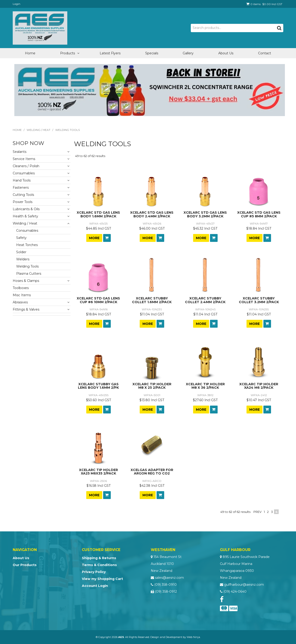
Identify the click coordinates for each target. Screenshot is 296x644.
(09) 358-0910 (165, 585)
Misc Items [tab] (22, 295)
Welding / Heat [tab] (25, 223)
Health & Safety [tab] (25, 216)
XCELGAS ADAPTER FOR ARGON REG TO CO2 (152, 472)
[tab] (42, 314)
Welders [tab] (23, 259)
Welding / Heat (39, 130)
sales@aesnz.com (169, 578)
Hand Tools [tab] (22, 180)
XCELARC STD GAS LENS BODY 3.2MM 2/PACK (205, 214)
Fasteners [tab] (21, 188)
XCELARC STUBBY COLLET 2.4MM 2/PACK (205, 300)
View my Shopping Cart (102, 579)
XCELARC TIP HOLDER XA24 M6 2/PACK (259, 386)
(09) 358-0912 (166, 592)
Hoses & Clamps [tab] (26, 281)
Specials (152, 53)
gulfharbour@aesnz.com (244, 585)
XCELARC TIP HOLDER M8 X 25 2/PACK (152, 386)
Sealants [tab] (20, 152)
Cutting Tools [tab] (23, 195)
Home (30, 53)
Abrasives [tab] (20, 302)
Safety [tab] (21, 238)
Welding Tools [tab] (27, 266)
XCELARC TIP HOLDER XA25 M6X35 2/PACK (99, 472)
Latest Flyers (110, 53)
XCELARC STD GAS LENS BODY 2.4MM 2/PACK (152, 214)
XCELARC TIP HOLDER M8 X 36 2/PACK (205, 386)
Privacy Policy (94, 572)
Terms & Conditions (99, 565)
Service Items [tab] (24, 159)
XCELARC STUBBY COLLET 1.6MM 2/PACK (152, 300)
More (94, 238)
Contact (265, 53)
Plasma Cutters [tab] (29, 274)
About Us (226, 53)
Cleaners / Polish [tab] (26, 166)
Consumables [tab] (24, 173)
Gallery (188, 53)
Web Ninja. (194, 637)
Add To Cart (107, 238)
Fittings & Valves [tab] (26, 309)
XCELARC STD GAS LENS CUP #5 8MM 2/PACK (259, 214)
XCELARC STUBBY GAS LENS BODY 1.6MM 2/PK (98, 386)
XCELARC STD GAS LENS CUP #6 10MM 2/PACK (98, 300)
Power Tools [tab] (23, 202)
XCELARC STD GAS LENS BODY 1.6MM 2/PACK (98, 214)
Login (17, 4)
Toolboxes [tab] (21, 288)
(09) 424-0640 (235, 592)
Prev (257, 512)
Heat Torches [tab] (27, 245)
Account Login (95, 586)
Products (68, 53)
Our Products (25, 565)
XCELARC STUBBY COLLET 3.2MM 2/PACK (259, 300)
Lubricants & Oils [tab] (26, 209)
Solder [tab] (21, 252)
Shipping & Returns (99, 558)
